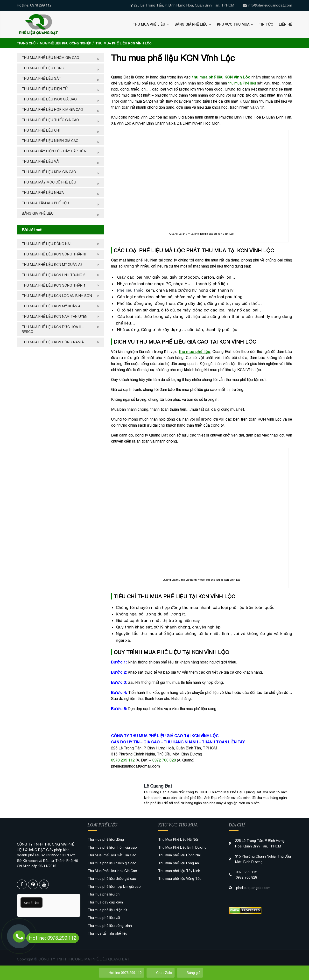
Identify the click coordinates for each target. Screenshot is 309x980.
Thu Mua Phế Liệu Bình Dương (182, 847)
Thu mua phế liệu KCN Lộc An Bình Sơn (57, 296)
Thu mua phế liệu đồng (43, 68)
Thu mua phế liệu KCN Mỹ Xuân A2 (52, 265)
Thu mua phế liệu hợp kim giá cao (52, 110)
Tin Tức (266, 24)
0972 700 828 (164, 760)
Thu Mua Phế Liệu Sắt (41, 78)
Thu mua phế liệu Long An (179, 863)
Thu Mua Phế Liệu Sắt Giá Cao (112, 855)
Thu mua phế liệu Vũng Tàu (180, 879)
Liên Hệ (285, 24)
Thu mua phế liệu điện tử (45, 89)
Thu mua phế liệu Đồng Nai (46, 244)
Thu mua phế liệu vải (40, 162)
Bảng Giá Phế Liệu (191, 24)
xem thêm (32, 902)
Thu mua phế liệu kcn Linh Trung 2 (53, 275)
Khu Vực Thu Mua (233, 24)
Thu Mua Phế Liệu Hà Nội (178, 839)
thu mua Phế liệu (242, 83)
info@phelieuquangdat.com (270, 5)
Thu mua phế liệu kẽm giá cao (49, 172)
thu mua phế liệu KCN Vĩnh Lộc (221, 77)
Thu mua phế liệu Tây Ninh (179, 871)
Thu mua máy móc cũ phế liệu (49, 182)
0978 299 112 (123, 760)
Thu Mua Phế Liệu (149, 24)
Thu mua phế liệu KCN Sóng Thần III (54, 254)
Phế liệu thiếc (130, 290)
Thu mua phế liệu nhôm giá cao (50, 58)
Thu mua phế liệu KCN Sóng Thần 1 (54, 285)
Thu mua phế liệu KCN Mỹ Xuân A (51, 306)
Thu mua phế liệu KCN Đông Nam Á (53, 342)
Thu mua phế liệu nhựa (43, 193)
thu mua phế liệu (194, 351)
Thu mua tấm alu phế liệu (45, 203)
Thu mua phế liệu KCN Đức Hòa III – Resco (53, 329)
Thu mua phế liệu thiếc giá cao (50, 120)
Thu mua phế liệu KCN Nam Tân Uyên (55, 317)
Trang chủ (26, 43)
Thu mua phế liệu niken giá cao (50, 141)
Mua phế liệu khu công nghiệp (65, 43)
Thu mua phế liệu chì (41, 130)
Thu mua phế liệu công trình (110, 926)
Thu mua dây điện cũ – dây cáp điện (54, 151)
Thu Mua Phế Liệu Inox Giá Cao (49, 99)
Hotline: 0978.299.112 (51, 938)
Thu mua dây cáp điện (105, 902)
